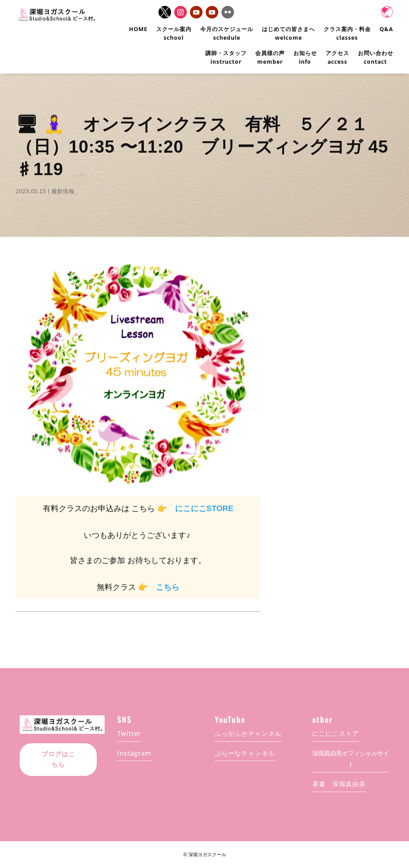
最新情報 (63, 191)
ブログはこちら (58, 759)
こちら (168, 587)
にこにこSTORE (204, 508)
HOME (138, 29)
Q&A (386, 29)
